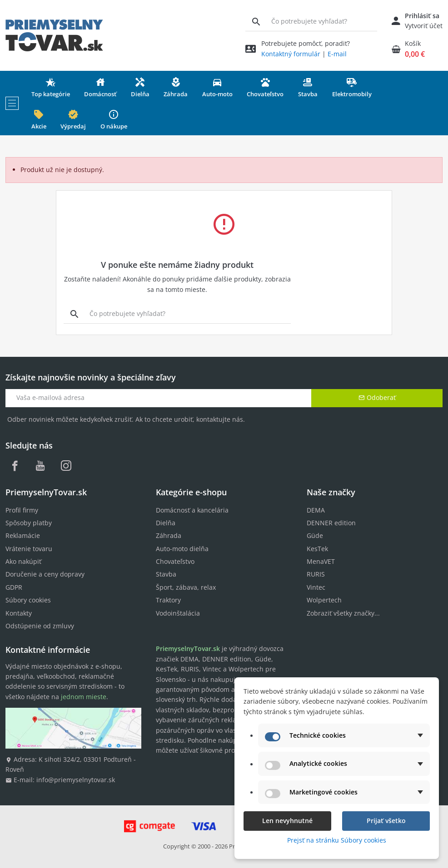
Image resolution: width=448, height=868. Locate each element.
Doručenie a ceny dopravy (45, 574)
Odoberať (377, 397)
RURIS (316, 574)
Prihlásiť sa (422, 16)
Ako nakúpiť (23, 561)
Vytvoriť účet (424, 26)
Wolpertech (324, 600)
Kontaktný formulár (291, 54)
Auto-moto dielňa (182, 549)
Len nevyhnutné (287, 821)
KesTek (317, 549)
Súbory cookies (28, 600)
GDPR (14, 587)
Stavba (166, 574)
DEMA (316, 510)
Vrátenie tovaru (29, 549)
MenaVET (321, 561)
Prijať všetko (386, 821)
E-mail (337, 54)
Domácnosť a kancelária (192, 510)
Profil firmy (22, 510)
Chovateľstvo (175, 561)
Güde (315, 535)
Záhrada (169, 535)
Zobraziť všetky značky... (343, 613)
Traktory (168, 600)
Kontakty (19, 613)
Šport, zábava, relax (186, 587)
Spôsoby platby (29, 523)
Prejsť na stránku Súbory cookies (337, 840)
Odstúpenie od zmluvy (40, 626)
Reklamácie (23, 535)
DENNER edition (331, 523)
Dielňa (166, 523)
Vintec (316, 587)
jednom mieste (84, 697)
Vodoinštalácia (178, 613)
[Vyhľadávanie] (256, 21)
